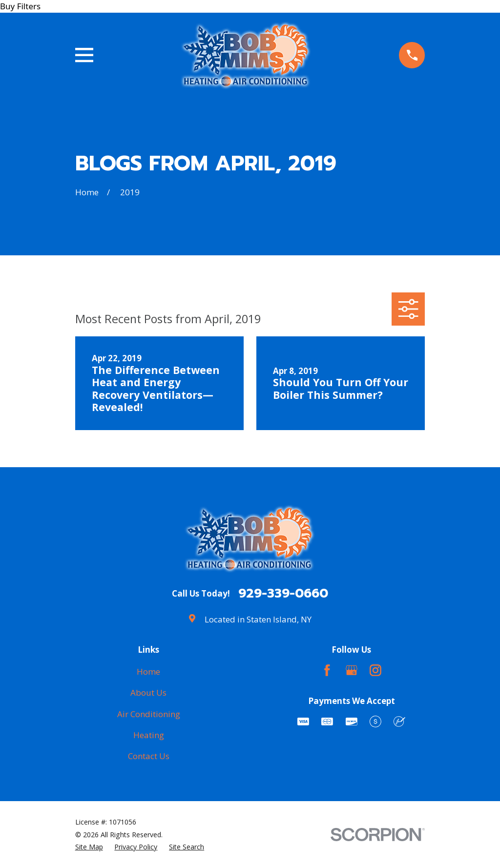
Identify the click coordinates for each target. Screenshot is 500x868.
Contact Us (149, 756)
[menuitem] (89, 847)
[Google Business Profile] (352, 670)
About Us (148, 692)
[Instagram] (375, 670)
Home (148, 672)
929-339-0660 (283, 594)
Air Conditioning (149, 714)
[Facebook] (327, 670)
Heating (149, 735)
